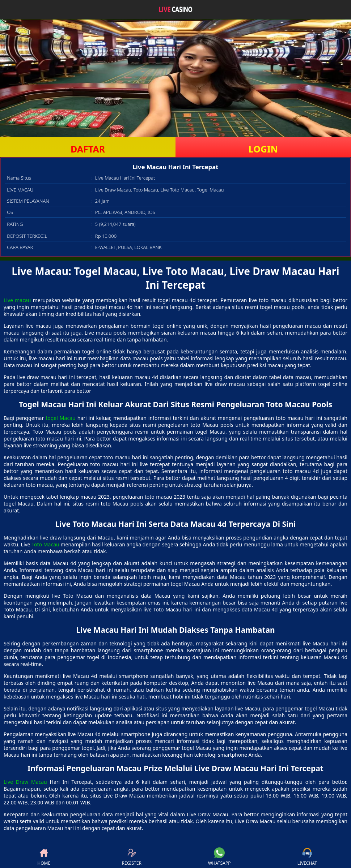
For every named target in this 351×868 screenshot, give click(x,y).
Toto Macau (45, 544)
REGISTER (132, 857)
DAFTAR (88, 149)
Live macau (17, 300)
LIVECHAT (307, 857)
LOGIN (263, 149)
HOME (44, 857)
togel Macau (60, 418)
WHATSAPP (219, 857)
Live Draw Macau (25, 782)
